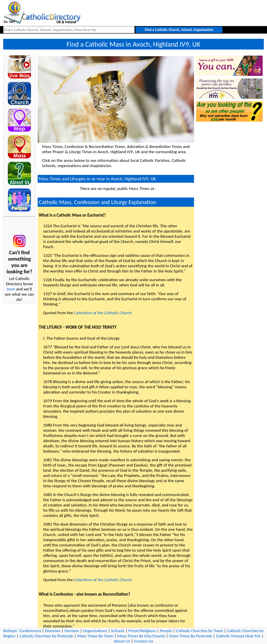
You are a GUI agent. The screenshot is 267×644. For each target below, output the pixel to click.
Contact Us (144, 641)
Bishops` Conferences (22, 631)
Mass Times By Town (95, 636)
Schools (118, 631)
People (166, 631)
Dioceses (53, 631)
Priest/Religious (142, 631)
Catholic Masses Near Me (238, 636)
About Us (122, 641)
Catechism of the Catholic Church (103, 313)
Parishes (72, 631)
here (11, 289)
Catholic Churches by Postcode (46, 636)
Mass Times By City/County (141, 636)
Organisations (95, 631)
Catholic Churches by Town (199, 631)
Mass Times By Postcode (191, 636)
